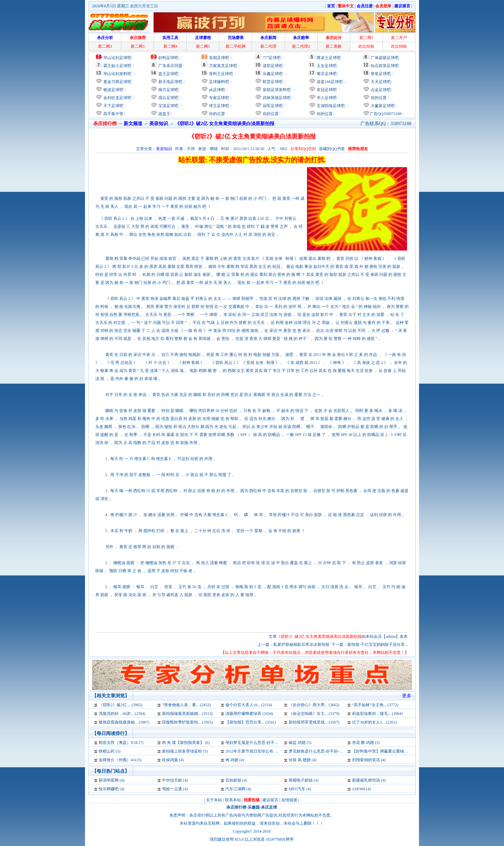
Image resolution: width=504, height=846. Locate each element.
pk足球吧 (216, 90)
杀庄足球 (269, 807)
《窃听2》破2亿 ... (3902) (120, 705)
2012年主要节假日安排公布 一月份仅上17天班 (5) (269, 751)
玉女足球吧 (327, 66)
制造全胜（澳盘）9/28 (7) (121, 743)
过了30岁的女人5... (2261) (374, 722)
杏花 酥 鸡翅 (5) (366, 743)
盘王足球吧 (168, 74)
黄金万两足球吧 (117, 82)
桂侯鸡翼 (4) (173, 760)
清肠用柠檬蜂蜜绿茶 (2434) (249, 714)
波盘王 (164, 114)
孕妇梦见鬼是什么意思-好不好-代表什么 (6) (263, 743)
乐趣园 (254, 807)
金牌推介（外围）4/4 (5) (120, 760)
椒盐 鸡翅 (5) (300, 743)
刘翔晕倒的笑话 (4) (369, 760)
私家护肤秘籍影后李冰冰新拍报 (301, 645)
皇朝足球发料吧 (276, 90)
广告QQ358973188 (385, 114)
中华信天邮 (172, 780)
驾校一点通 (172, 789)
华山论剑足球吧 (117, 58)
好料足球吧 (168, 58)
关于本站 (214, 800)
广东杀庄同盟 (170, 66)
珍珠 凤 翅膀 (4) (302, 760)
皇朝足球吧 (219, 58)
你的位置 (216, 114)
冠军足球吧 (272, 106)
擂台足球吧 (168, 98)
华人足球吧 (326, 98)
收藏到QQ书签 (332, 149)
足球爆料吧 (219, 82)
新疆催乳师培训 (366, 780)
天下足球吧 (113, 106)
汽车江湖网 (235, 789)
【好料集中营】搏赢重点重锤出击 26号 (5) (389, 751)
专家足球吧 (218, 98)
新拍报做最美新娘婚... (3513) (187, 714)
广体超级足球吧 (385, 58)
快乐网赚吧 (109, 789)
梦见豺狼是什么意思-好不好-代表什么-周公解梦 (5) (333, 751)
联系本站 (233, 800)
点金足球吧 (380, 90)
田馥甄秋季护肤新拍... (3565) (187, 722)
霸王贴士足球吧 (117, 66)
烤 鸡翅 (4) (235, 760)
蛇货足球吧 (273, 82)
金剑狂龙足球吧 (117, 98)
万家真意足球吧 (223, 66)
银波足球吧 (113, 90)
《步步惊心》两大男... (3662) (314, 705)
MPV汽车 (297, 789)
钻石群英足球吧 (385, 66)
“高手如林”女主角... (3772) (375, 705)
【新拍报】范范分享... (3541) (251, 722)
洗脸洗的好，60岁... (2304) (122, 714)
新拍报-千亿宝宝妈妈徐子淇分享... (377, 645)
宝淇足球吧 (168, 106)
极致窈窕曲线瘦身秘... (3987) (124, 722)
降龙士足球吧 (329, 58)
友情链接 (289, 800)
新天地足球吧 (170, 82)
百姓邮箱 (233, 780)
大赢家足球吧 (382, 106)
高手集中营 (113, 114)
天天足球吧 (380, 82)
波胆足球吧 (273, 66)
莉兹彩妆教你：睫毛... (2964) (377, 714)
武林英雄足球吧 (276, 98)
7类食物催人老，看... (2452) (186, 705)
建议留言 (270, 800)
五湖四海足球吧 (330, 106)
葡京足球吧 (327, 74)
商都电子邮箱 (301, 780)
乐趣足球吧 (273, 74)
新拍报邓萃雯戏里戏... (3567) (314, 722)
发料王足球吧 (221, 74)
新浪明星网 (109, 780)
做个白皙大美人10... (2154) (249, 705)
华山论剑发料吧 (117, 74)
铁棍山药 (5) (109, 751)
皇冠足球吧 (326, 90)
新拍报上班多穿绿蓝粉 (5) (185, 751)
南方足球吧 (168, 90)
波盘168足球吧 (330, 82)
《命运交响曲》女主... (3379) (314, 714)
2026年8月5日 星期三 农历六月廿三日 (125, 6)
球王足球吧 (218, 106)
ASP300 (358, 789)
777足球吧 (272, 58)
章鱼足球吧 (381, 74)
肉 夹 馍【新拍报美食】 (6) (186, 743)
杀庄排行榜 (236, 807)
